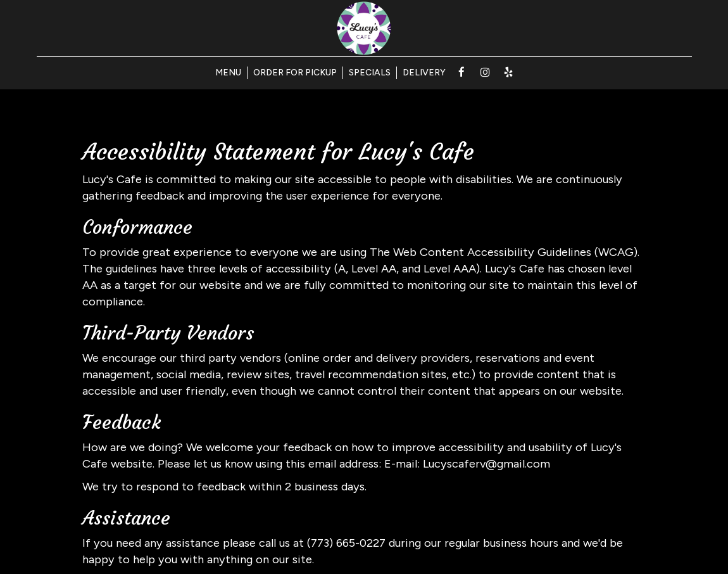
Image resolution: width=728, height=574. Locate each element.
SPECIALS (370, 73)
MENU (228, 73)
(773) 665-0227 (346, 543)
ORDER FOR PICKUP (295, 73)
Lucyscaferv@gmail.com (486, 464)
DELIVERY (424, 73)
